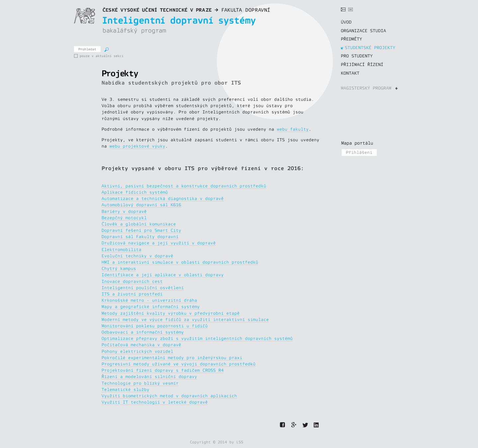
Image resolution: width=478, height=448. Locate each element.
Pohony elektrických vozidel (137, 352)
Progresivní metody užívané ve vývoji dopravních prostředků (179, 364)
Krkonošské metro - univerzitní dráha (149, 300)
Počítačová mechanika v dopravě (141, 345)
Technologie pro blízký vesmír (140, 383)
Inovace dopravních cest (132, 282)
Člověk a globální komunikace (139, 224)
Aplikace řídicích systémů (135, 192)
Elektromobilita (121, 250)
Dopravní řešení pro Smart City (141, 230)
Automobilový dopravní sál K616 (141, 205)
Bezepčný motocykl (124, 218)
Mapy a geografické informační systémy (151, 307)
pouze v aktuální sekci (77, 56)
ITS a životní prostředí (132, 294)
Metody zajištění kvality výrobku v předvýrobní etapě (171, 313)
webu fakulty (293, 129)
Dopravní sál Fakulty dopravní (140, 237)
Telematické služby (125, 390)
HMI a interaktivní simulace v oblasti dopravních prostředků (180, 262)
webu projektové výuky (137, 146)
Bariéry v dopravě (124, 212)
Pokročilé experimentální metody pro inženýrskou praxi (172, 358)
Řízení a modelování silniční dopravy (149, 377)
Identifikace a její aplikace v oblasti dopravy (163, 275)
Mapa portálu (357, 143)
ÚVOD (346, 22)
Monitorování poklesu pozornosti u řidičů (155, 326)
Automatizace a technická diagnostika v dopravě (163, 199)
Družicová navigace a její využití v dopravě (159, 243)
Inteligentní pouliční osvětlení (143, 288)
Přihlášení (359, 153)
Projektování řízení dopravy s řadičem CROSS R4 (163, 370)
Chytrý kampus (119, 269)
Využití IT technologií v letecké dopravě (155, 402)
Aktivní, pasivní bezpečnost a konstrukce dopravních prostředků (184, 186)
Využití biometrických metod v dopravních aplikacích (169, 396)
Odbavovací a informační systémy (143, 332)
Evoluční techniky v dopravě (137, 256)
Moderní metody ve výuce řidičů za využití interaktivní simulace (185, 320)
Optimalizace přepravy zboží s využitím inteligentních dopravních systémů (197, 339)
